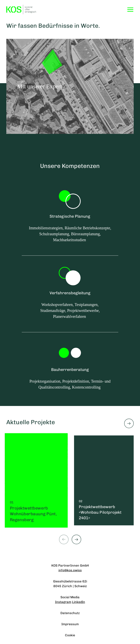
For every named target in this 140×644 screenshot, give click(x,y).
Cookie (70, 635)
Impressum (70, 624)
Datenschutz (70, 613)
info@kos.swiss (70, 570)
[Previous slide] (64, 539)
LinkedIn (79, 602)
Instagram (63, 602)
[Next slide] (76, 539)
